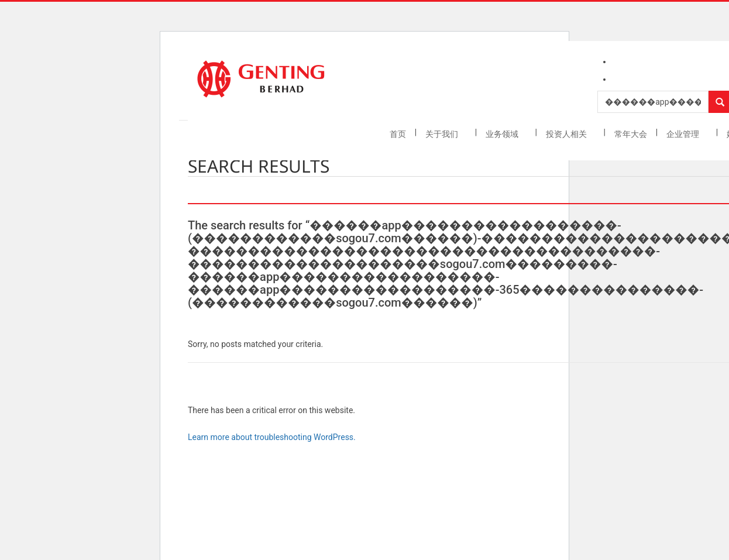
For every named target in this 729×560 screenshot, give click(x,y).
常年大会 (631, 134)
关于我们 (443, 134)
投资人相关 (567, 134)
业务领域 (503, 134)
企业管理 (684, 134)
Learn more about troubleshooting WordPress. (272, 437)
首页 (398, 134)
